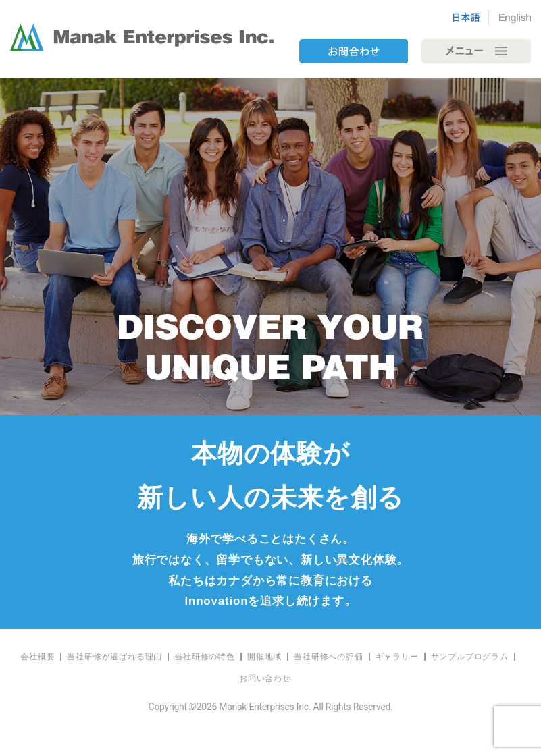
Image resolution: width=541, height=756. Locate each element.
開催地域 (264, 657)
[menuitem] (38, 657)
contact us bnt (353, 51)
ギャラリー (397, 657)
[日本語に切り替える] (471, 18)
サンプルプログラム (470, 657)
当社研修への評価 (328, 657)
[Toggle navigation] (476, 51)
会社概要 (37, 657)
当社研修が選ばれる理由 (114, 657)
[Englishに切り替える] (510, 18)
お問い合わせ (265, 678)
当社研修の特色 (205, 657)
